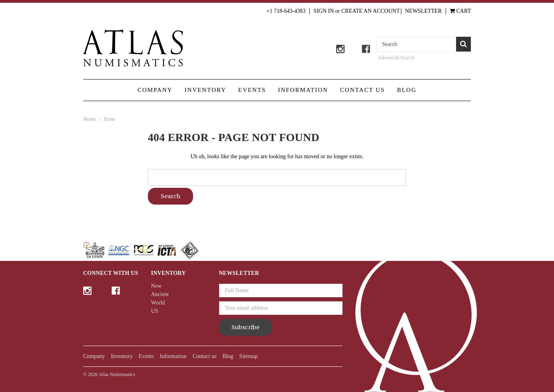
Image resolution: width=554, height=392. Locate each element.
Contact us (363, 90)
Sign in (324, 11)
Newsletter (423, 11)
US (155, 311)
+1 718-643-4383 (286, 11)
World (158, 303)
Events (252, 90)
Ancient (160, 294)
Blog (407, 90)
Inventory (205, 90)
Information (303, 90)
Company (155, 90)
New (156, 286)
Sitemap (249, 356)
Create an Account (371, 11)
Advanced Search (396, 57)
